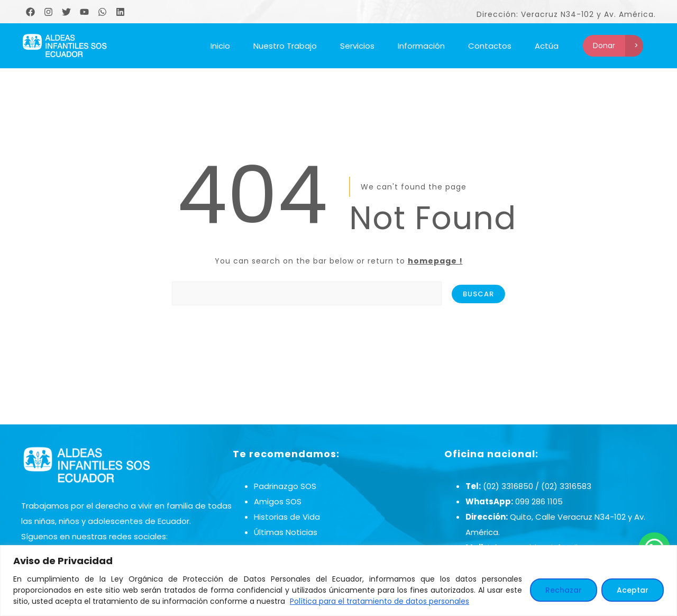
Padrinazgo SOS (285, 486)
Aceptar (633, 590)
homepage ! (435, 261)
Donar (604, 46)
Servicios (357, 46)
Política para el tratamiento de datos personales (379, 601)
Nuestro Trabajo (285, 46)
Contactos (490, 46)
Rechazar (564, 590)
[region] (338, 581)
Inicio (220, 46)
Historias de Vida (287, 517)
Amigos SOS (278, 501)
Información (421, 46)
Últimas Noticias (286, 532)
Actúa (547, 46)
